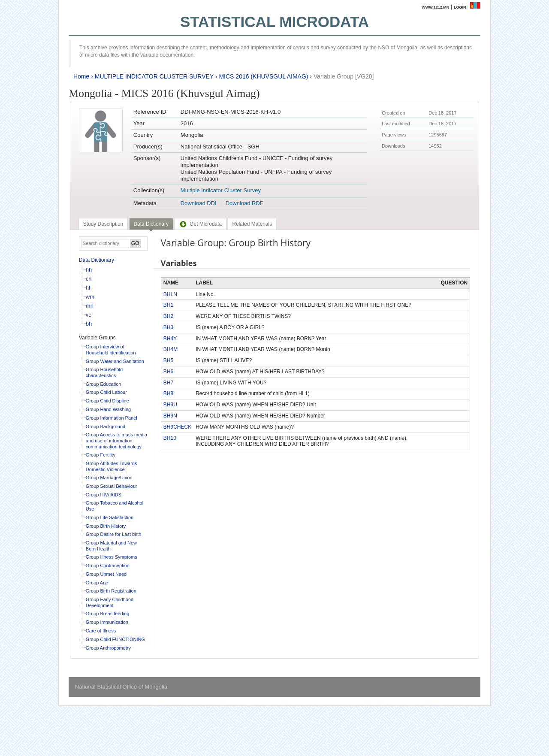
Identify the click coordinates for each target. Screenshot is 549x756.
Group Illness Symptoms (112, 557)
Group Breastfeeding (108, 614)
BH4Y (170, 339)
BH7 (168, 383)
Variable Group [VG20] (344, 76)
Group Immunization (107, 622)
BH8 (168, 393)
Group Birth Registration (111, 591)
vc (89, 315)
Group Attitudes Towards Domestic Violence (112, 466)
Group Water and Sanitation (115, 361)
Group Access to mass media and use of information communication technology (116, 440)
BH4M (170, 349)
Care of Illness (101, 631)
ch (89, 279)
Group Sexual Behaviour (112, 486)
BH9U (170, 405)
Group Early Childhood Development (110, 602)
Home (81, 76)
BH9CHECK (177, 427)
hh (89, 270)
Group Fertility (101, 455)
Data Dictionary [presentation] (151, 224)
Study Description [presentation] (103, 224)
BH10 (170, 438)
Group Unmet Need (106, 574)
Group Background (106, 426)
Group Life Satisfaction (110, 517)
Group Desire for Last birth (114, 534)
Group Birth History (106, 526)
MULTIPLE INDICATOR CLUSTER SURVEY (154, 76)
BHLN (170, 294)
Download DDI (199, 203)
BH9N (170, 416)
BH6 (168, 372)
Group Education (104, 384)
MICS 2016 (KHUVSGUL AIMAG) (263, 76)
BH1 (168, 305)
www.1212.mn (435, 7)
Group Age (97, 583)
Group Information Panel (112, 418)
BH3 (168, 327)
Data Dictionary (97, 260)
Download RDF (244, 203)
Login (460, 7)
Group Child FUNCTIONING (115, 639)
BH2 (168, 316)
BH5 (168, 360)
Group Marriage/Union (109, 478)
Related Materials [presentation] (252, 224)
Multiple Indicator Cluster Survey (221, 190)
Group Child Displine (107, 401)
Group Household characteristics (104, 372)
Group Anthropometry (108, 648)
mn (90, 306)
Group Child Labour (106, 392)
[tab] (103, 224)
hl (88, 288)
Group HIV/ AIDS (104, 495)
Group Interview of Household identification (111, 350)
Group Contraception (108, 565)
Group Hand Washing (108, 409)
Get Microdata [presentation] (200, 224)
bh (89, 324)
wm (90, 297)
